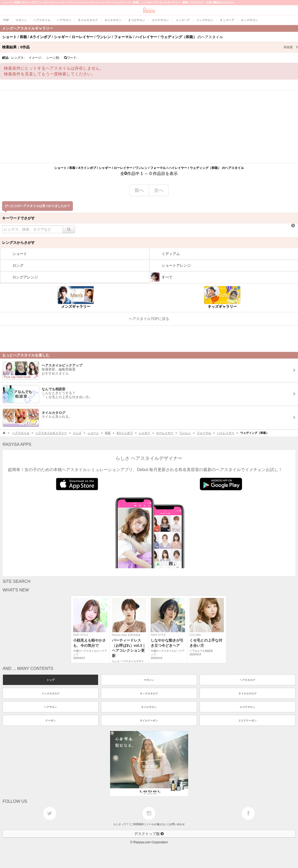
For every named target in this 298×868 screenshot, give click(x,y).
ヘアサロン (50, 707)
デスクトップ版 (149, 834)
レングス (18, 58)
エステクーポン (248, 720)
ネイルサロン (149, 707)
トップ (50, 680)
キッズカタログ (149, 693)
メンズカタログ (50, 693)
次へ (159, 190)
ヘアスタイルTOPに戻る (149, 319)
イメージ (36, 58)
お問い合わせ (177, 824)
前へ (139, 190)
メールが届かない (157, 824)
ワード (71, 58)
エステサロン (248, 707)
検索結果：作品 (150, 47)
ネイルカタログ (248, 693)
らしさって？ (121, 824)
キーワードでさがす (18, 218)
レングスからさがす (18, 243)
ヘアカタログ (248, 680)
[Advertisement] (149, 127)
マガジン (149, 680)
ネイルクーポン (149, 720)
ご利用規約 (137, 824)
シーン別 (53, 58)
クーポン (50, 720)
